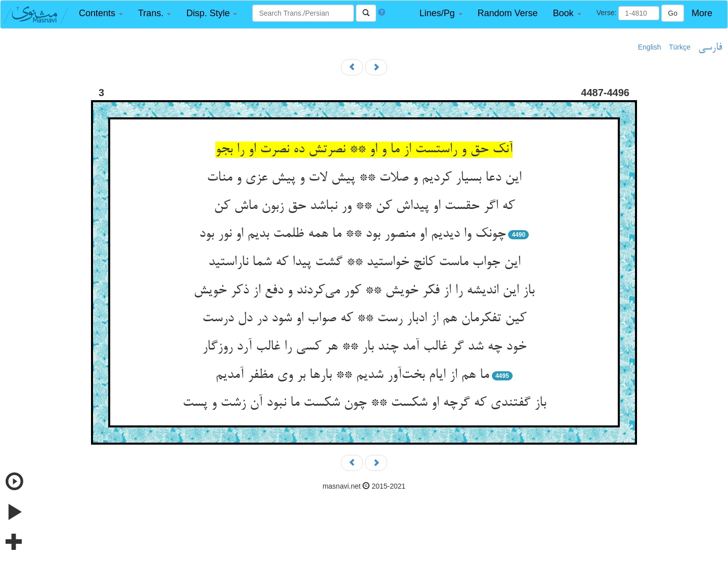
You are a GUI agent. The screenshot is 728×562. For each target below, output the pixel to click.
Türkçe (680, 47)
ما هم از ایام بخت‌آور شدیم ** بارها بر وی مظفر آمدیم (352, 375)
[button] (101, 13)
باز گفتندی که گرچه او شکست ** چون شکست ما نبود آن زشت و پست (364, 403)
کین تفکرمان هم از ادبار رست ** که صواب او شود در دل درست (364, 319)
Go (673, 13)
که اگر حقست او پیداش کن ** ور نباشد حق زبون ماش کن (364, 206)
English (650, 47)
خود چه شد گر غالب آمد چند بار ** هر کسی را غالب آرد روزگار (364, 347)
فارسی (710, 48)
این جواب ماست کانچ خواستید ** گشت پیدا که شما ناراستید (364, 263)
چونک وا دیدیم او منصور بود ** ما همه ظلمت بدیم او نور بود (352, 234)
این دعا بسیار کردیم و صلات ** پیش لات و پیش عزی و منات (364, 178)
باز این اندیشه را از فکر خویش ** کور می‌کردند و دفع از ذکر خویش (364, 291)
